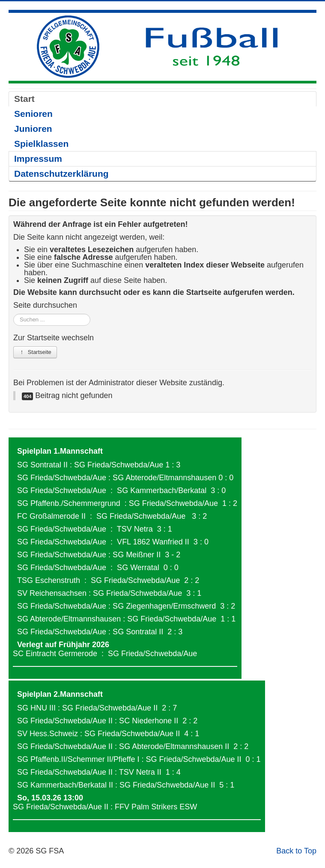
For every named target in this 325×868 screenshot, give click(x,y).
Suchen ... (13, 314)
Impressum (38, 159)
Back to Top (296, 851)
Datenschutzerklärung (61, 174)
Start (24, 99)
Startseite (35, 352)
